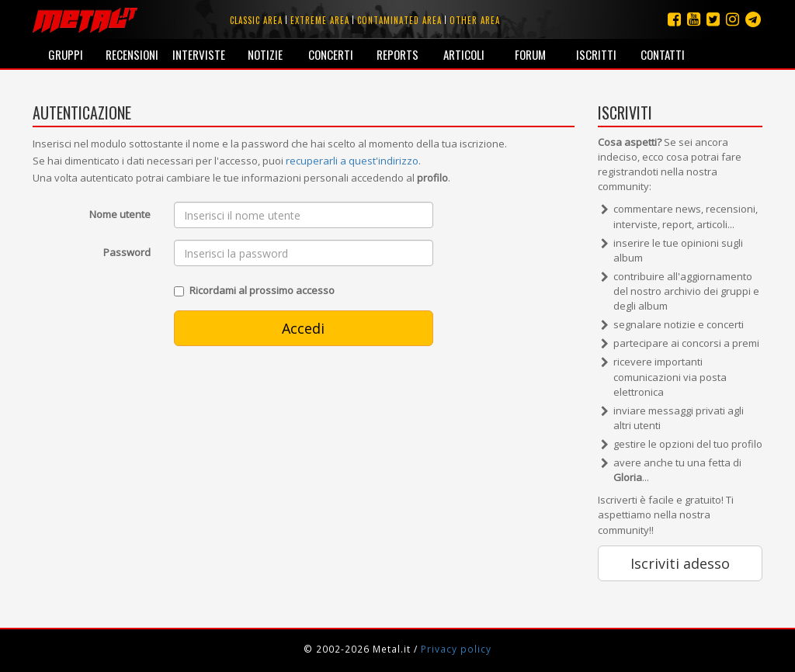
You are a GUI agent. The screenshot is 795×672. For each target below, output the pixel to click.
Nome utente (120, 214)
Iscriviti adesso (680, 563)
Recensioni (132, 54)
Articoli (464, 54)
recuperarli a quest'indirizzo (352, 161)
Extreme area (320, 20)
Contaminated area (399, 20)
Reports (397, 54)
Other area (475, 20)
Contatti (663, 54)
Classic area (256, 20)
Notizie (265, 54)
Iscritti (596, 54)
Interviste (199, 54)
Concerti (331, 54)
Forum (530, 54)
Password (127, 252)
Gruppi (66, 54)
